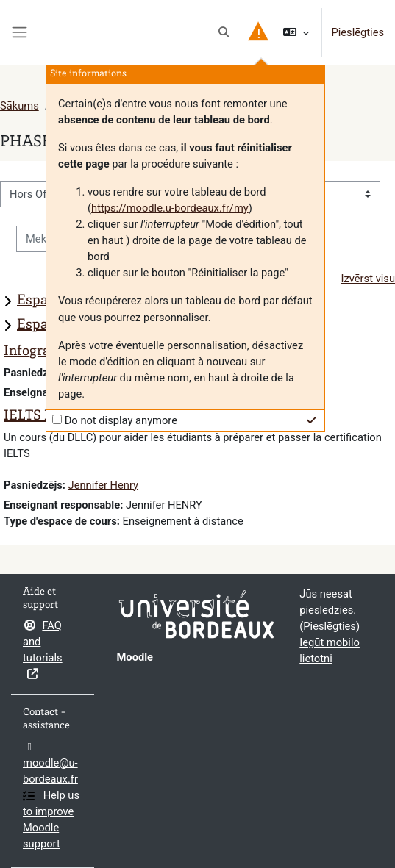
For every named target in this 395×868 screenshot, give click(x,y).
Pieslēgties (357, 32)
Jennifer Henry (103, 485)
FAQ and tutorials (43, 649)
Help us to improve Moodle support (51, 819)
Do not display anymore (121, 420)
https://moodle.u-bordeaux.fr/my (170, 208)
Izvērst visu (368, 279)
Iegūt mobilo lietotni (330, 650)
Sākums (19, 106)
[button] (224, 32)
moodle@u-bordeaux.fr (50, 764)
